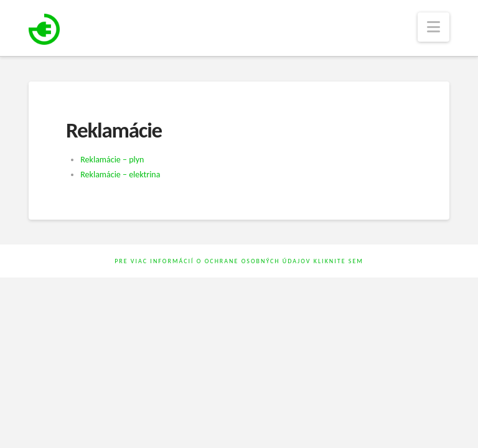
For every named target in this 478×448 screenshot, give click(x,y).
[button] (433, 27)
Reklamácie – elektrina (120, 175)
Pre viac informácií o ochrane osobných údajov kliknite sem (239, 261)
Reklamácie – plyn (112, 160)
